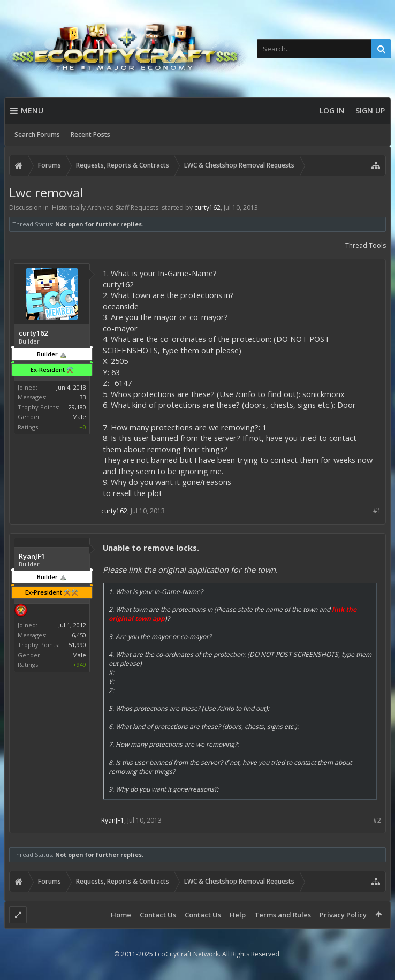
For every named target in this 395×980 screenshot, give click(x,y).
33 (83, 397)
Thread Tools (366, 245)
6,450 (79, 635)
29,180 (77, 407)
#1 (377, 511)
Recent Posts (90, 135)
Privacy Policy (343, 915)
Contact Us (158, 915)
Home (121, 915)
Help (238, 915)
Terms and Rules (283, 915)
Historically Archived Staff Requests (105, 207)
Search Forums (37, 135)
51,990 (77, 645)
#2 (377, 820)
